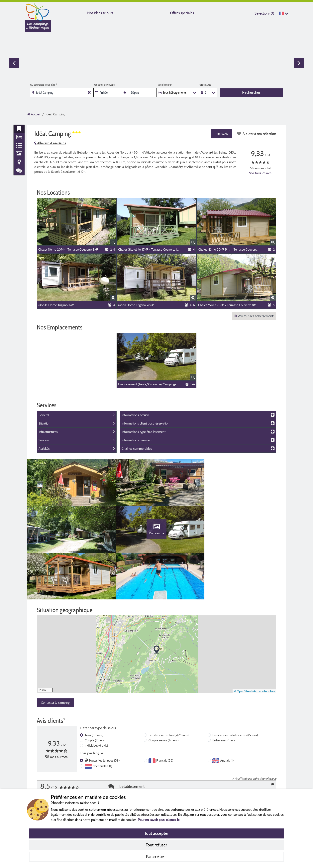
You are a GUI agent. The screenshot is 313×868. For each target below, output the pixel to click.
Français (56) (165, 716)
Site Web (221, 134)
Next (299, 63)
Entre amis (224, 696)
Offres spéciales (182, 13)
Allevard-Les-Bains (50, 143)
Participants (205, 85)
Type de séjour (164, 85)
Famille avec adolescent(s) (235, 690)
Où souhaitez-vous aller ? (43, 85)
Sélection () (264, 13)
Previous (14, 63)
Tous (94, 690)
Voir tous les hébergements (254, 316)
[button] (157, 605)
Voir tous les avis (260, 173)
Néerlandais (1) (102, 721)
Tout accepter (156, 833)
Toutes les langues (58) (104, 716)
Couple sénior (163, 696)
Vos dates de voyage (104, 85)
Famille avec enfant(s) (168, 690)
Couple (95, 696)
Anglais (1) (227, 716)
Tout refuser (156, 845)
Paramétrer (156, 856)
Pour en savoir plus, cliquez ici (159, 820)
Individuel (96, 701)
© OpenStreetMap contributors (254, 647)
